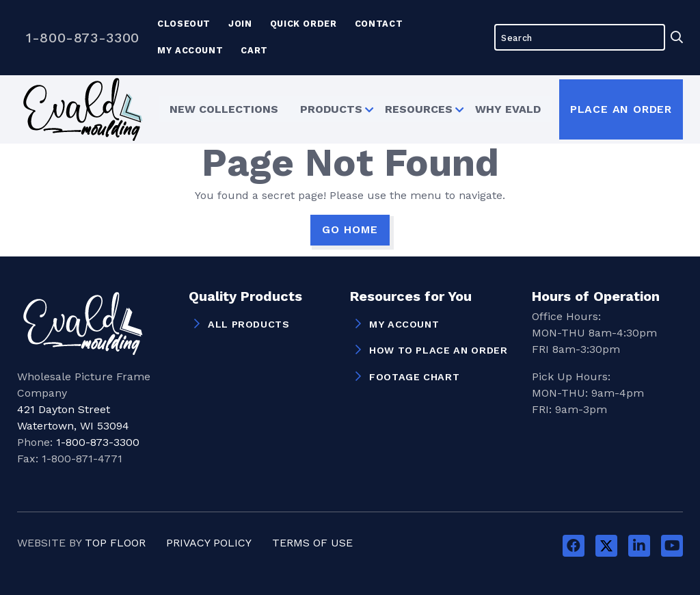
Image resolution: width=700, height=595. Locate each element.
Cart (254, 50)
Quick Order (304, 24)
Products (329, 109)
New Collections (222, 109)
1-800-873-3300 (83, 38)
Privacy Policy (209, 543)
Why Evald (510, 109)
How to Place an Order (438, 350)
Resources (419, 109)
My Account (190, 50)
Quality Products (245, 297)
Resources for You (411, 297)
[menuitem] (222, 109)
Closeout (184, 24)
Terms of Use (312, 543)
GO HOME (350, 229)
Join (240, 24)
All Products (249, 324)
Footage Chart (414, 377)
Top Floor (115, 543)
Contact (379, 24)
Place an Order (621, 109)
